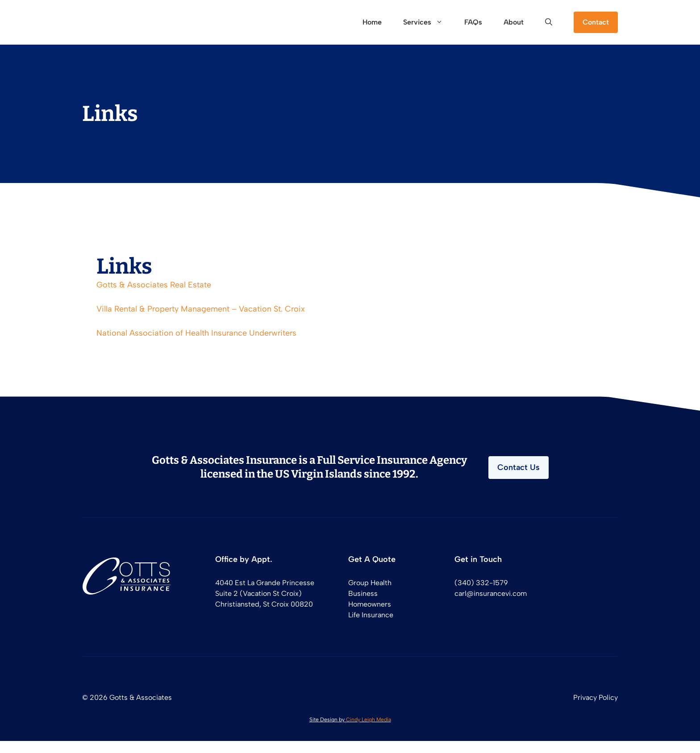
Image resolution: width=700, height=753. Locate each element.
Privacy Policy (596, 697)
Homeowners (370, 604)
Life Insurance (371, 615)
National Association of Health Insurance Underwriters (196, 333)
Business (363, 593)
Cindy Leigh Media (369, 720)
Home (372, 22)
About (514, 22)
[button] (549, 22)
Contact (596, 22)
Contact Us (519, 467)
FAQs (473, 22)
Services (428, 22)
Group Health (370, 583)
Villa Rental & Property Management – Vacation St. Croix (201, 309)
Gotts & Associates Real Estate (154, 285)
